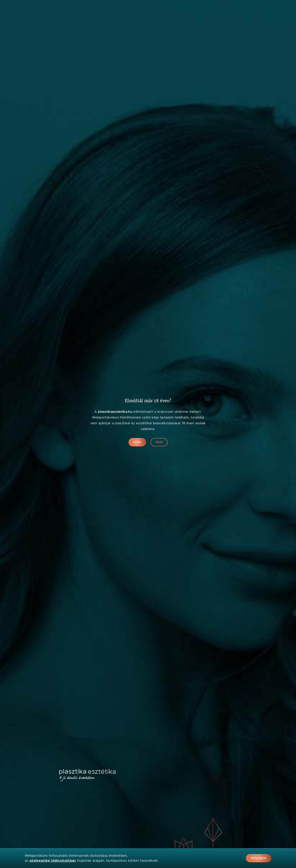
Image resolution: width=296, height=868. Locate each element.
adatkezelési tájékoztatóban (53, 861)
